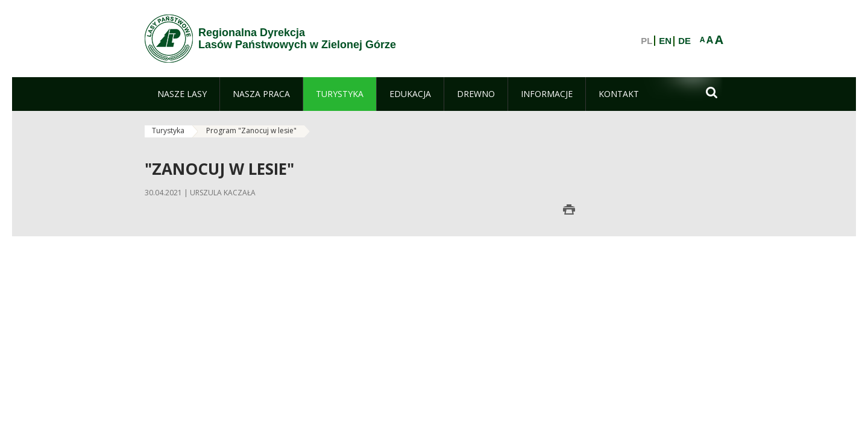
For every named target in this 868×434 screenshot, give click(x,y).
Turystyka (168, 131)
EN (665, 41)
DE (684, 41)
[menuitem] (182, 94)
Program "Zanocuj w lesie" (251, 131)
